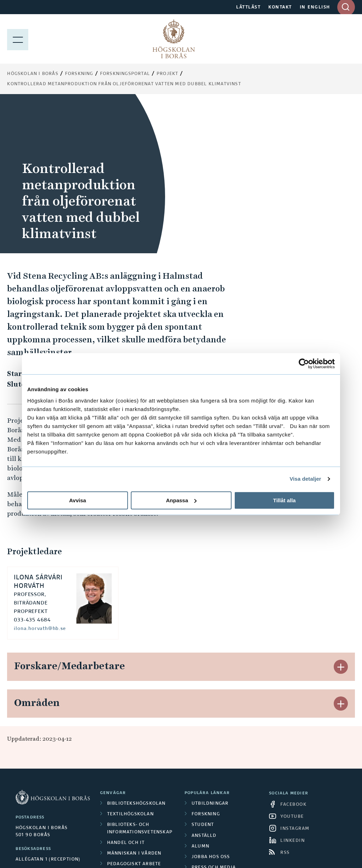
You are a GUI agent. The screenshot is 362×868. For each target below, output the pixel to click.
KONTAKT (280, 7)
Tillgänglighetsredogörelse (225, 753)
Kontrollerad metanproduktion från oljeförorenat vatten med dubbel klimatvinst (124, 84)
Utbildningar (210, 654)
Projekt (167, 74)
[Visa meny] (18, 39)
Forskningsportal (125, 74)
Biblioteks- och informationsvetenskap (140, 678)
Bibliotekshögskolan (136, 654)
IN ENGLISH (315, 7)
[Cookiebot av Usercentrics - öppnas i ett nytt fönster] (304, 364)
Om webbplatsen (214, 729)
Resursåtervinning (133, 725)
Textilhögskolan (130, 664)
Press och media (214, 718)
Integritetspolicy (216, 739)
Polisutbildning (130, 746)
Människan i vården (134, 704)
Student (203, 675)
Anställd (204, 686)
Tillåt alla (285, 500)
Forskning (79, 74)
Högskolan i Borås (33, 74)
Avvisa (78, 500)
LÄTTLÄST (248, 7)
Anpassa (181, 500)
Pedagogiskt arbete (134, 714)
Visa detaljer (305, 479)
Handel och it (126, 693)
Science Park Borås (132, 757)
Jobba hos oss (211, 707)
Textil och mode (129, 736)
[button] (341, 517)
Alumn (200, 696)
